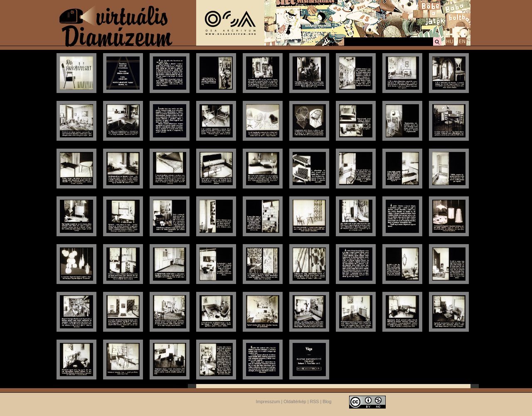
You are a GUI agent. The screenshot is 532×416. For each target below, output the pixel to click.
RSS (315, 401)
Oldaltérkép (295, 401)
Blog (327, 401)
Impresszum (268, 401)
